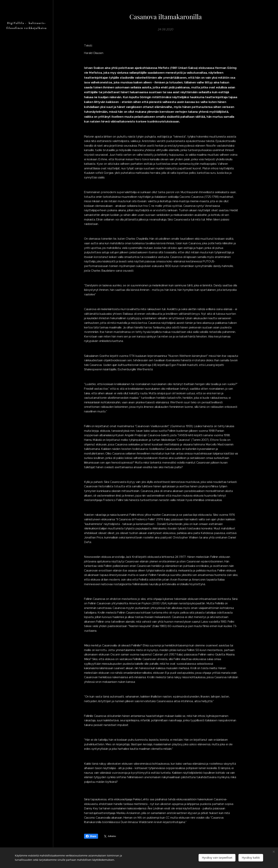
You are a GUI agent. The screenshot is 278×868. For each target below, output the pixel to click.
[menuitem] (27, 444)
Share (91, 836)
